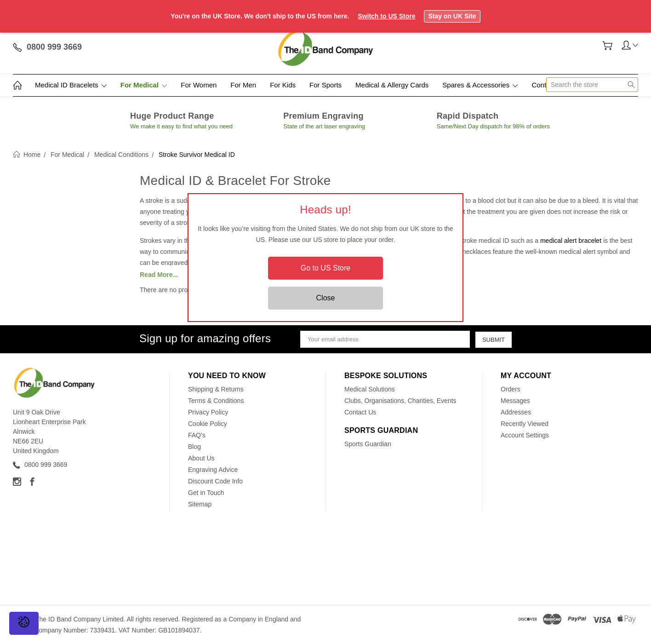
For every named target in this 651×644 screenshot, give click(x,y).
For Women (199, 85)
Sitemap (200, 504)
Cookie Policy (208, 424)
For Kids (283, 85)
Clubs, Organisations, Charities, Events (400, 401)
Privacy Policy (208, 412)
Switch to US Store (386, 16)
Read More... (159, 275)
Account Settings (525, 435)
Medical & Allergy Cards (392, 85)
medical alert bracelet (571, 241)
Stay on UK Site (452, 16)
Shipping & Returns (216, 389)
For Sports (325, 85)
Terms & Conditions (216, 401)
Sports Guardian (368, 444)
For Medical (144, 85)
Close (326, 298)
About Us (201, 458)
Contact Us (360, 412)
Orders (511, 389)
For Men (243, 85)
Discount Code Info (215, 481)
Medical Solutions (370, 389)
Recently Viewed (525, 424)
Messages (515, 401)
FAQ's (197, 435)
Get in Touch (206, 493)
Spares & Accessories (480, 85)
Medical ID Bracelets (71, 85)
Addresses (516, 412)
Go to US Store (326, 268)
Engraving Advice (213, 470)
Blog (194, 447)
